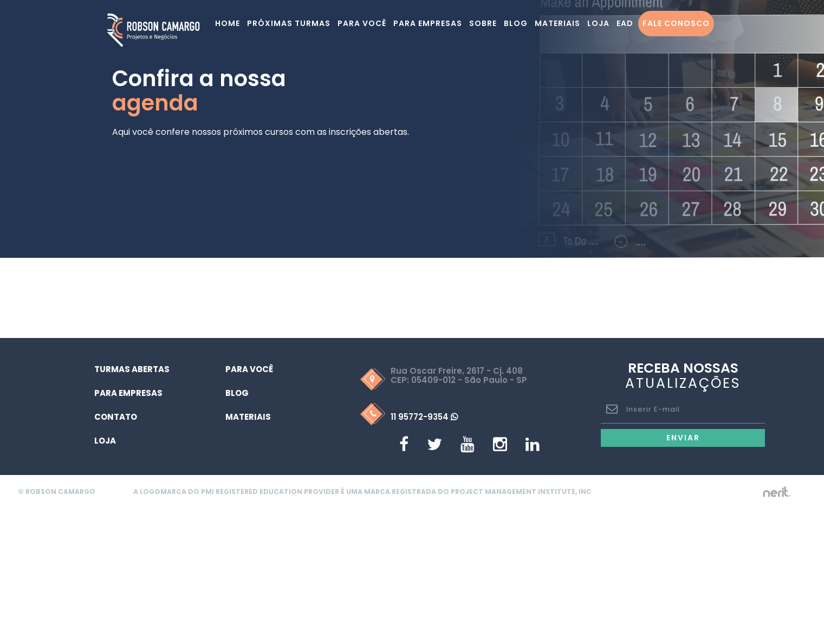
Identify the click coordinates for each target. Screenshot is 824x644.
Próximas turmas (289, 23)
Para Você (249, 369)
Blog (516, 23)
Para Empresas (428, 23)
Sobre (483, 23)
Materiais (557, 23)
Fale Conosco (676, 23)
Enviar (683, 438)
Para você (362, 23)
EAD (625, 23)
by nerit (776, 492)
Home (228, 23)
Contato (116, 417)
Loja (598, 23)
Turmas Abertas (132, 369)
